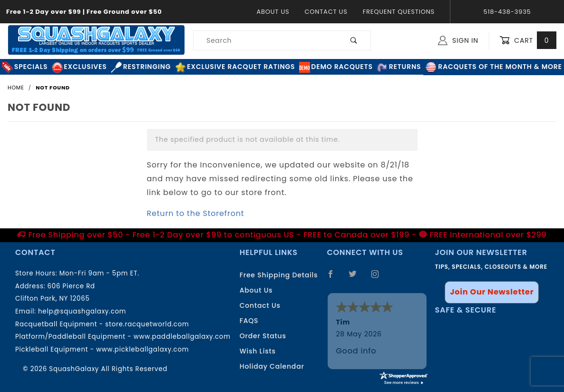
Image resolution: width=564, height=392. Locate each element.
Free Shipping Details (279, 275)
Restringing (141, 67)
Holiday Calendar (272, 366)
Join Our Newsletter (492, 292)
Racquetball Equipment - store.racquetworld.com (102, 324)
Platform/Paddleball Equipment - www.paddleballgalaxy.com (123, 337)
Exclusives (79, 67)
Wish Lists (258, 351)
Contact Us (326, 12)
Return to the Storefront (196, 213)
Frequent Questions (399, 12)
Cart (528, 41)
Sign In (458, 40)
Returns (399, 67)
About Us (273, 12)
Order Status (263, 336)
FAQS (249, 321)
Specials (25, 67)
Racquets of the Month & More (494, 67)
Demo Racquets (336, 67)
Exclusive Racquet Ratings (235, 67)
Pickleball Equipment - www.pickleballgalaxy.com (102, 349)
